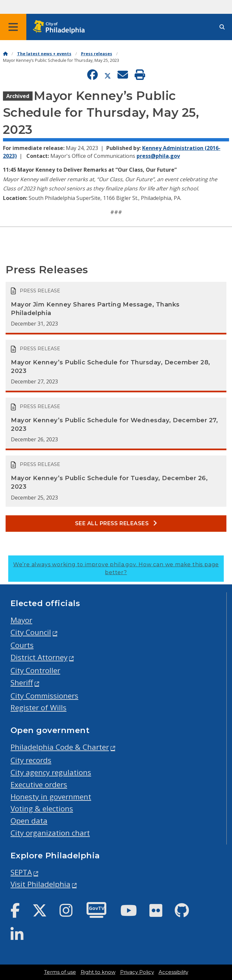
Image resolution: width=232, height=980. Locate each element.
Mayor (21, 620)
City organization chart (50, 833)
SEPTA (21, 872)
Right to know (98, 972)
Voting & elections (42, 809)
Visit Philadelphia (40, 884)
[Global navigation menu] (13, 27)
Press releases (97, 54)
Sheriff (22, 683)
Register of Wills (39, 708)
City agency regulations (51, 772)
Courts (22, 645)
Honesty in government (51, 797)
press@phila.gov (158, 156)
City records (31, 760)
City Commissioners (44, 696)
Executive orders (39, 784)
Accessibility (173, 972)
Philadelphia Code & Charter (60, 747)
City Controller (35, 670)
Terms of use (60, 972)
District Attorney (39, 657)
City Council (31, 632)
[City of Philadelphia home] (61, 27)
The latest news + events (44, 54)
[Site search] (222, 27)
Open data (29, 821)
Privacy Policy (137, 972)
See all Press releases (116, 523)
